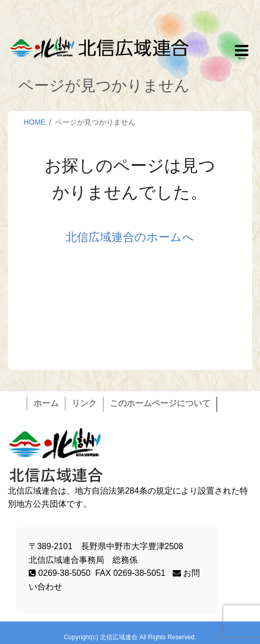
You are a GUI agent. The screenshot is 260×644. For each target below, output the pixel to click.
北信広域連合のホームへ (130, 237)
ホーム (46, 403)
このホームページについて (160, 403)
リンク (84, 403)
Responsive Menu (242, 52)
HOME (35, 122)
